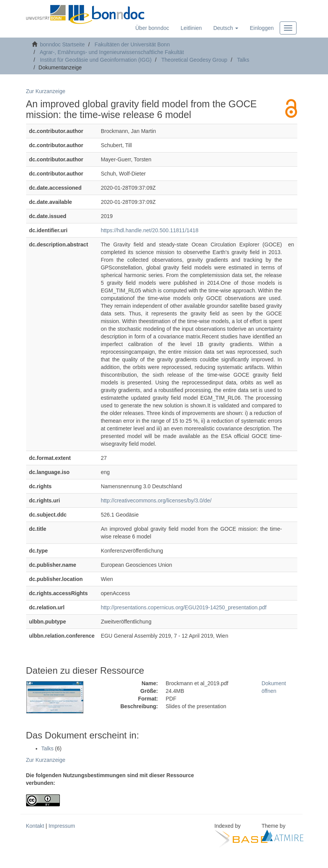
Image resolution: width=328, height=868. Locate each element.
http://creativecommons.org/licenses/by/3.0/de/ (156, 500)
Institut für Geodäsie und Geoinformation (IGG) (96, 60)
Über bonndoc (152, 28)
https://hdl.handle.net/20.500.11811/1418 (150, 230)
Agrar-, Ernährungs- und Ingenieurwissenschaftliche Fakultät (112, 52)
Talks (243, 60)
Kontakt (35, 826)
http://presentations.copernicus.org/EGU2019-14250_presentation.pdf (184, 607)
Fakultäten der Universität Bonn (132, 44)
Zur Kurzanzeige (46, 91)
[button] (226, 28)
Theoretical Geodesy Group (194, 60)
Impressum (62, 826)
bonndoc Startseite (62, 44)
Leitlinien (191, 28)
